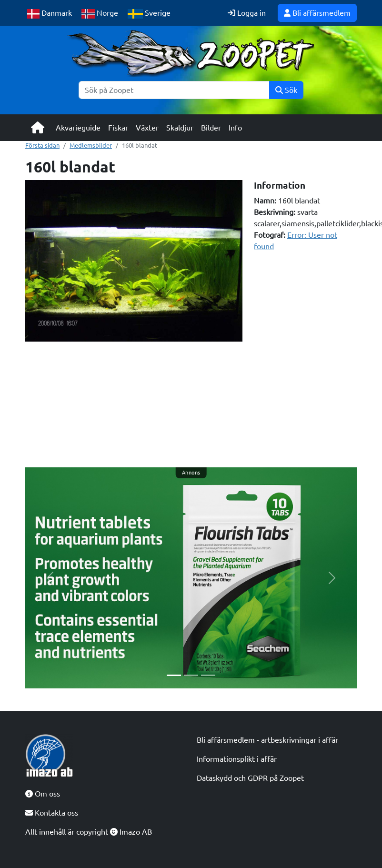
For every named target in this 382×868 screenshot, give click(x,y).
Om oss (43, 794)
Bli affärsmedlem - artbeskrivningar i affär (267, 740)
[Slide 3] (208, 675)
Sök (286, 90)
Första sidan (42, 145)
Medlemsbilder (91, 145)
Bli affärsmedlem (317, 13)
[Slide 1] (174, 675)
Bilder (211, 128)
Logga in (247, 13)
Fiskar (118, 128)
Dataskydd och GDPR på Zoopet (250, 778)
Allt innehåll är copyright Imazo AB (89, 832)
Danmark (50, 14)
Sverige (149, 14)
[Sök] (174, 90)
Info (235, 128)
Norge (100, 14)
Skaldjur (180, 128)
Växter (147, 128)
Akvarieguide (78, 128)
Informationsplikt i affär (237, 759)
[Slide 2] (191, 675)
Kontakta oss (52, 813)
